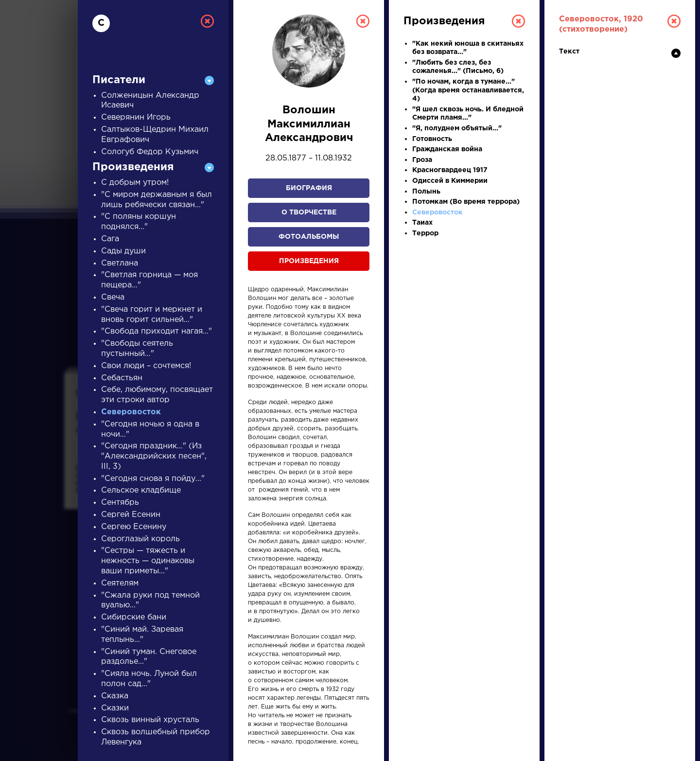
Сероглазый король (140, 539)
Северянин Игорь (136, 117)
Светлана (120, 263)
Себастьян (122, 378)
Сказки (115, 708)
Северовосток (131, 412)
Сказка (115, 696)
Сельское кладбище (141, 490)
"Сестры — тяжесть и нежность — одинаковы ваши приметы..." (148, 561)
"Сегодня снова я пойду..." (153, 479)
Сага (110, 239)
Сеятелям (120, 583)
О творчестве (309, 212)
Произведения (309, 261)
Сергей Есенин (131, 515)
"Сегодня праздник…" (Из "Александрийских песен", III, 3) (154, 456)
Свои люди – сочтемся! (146, 366)
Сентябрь (120, 503)
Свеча (113, 297)
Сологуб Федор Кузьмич (150, 152)
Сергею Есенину (134, 527)
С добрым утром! (135, 183)
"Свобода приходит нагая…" (157, 331)
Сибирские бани (134, 617)
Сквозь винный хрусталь (150, 720)
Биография (309, 188)
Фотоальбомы (309, 237)
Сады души (123, 251)
